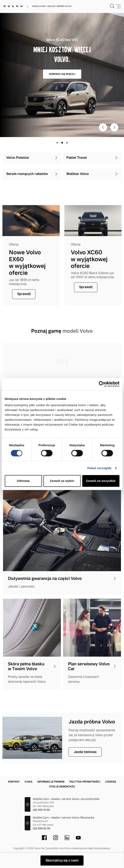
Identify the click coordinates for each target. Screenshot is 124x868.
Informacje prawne (51, 782)
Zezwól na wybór (62, 481)
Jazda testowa (85, 752)
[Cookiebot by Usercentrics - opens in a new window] (102, 384)
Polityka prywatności (85, 782)
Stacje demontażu (62, 787)
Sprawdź (24, 294)
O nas (29, 782)
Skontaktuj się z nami (62, 860)
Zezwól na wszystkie (101, 481)
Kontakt (14, 782)
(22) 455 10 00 (41, 810)
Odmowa (23, 481)
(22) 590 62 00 (41, 829)
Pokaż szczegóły (100, 468)
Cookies (111, 782)
